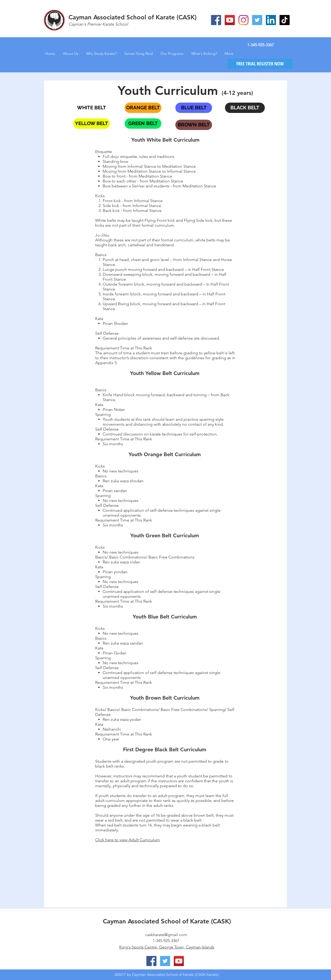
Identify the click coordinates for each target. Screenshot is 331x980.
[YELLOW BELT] (92, 124)
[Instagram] (243, 20)
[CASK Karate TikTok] (285, 20)
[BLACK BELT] (245, 108)
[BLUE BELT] (194, 108)
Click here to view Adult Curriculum (127, 840)
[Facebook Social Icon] (216, 20)
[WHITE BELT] (92, 108)
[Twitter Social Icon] (257, 20)
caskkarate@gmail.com (166, 935)
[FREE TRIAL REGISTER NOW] (260, 64)
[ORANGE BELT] (143, 108)
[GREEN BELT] (143, 124)
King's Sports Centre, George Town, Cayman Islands (167, 947)
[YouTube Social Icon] (230, 20)
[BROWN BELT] (194, 125)
